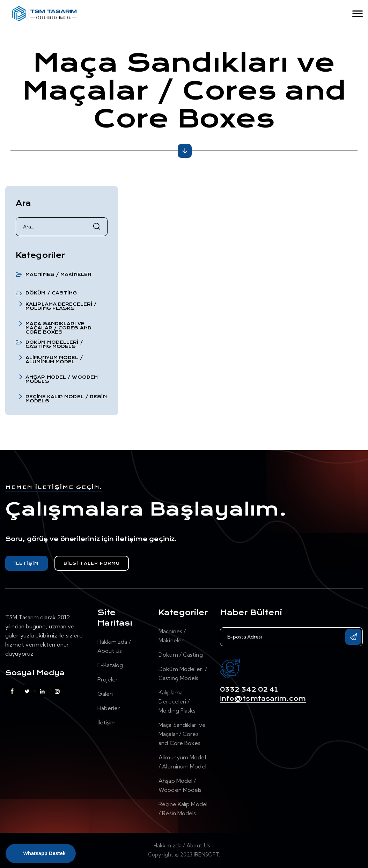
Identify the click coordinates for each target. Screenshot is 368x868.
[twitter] (27, 691)
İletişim (27, 563)
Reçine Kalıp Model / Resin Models (66, 399)
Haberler (109, 708)
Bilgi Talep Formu (92, 563)
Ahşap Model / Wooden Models (62, 379)
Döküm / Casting (51, 293)
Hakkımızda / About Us (182, 845)
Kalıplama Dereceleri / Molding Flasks (61, 306)
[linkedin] (42, 691)
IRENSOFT (206, 855)
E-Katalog (110, 665)
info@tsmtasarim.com (263, 699)
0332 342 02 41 (249, 690)
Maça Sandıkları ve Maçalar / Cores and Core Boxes (58, 328)
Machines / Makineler (58, 275)
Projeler (108, 679)
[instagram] (57, 691)
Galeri (105, 694)
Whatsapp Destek (44, 853)
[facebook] (12, 691)
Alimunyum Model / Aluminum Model (54, 360)
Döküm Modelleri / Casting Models (54, 344)
